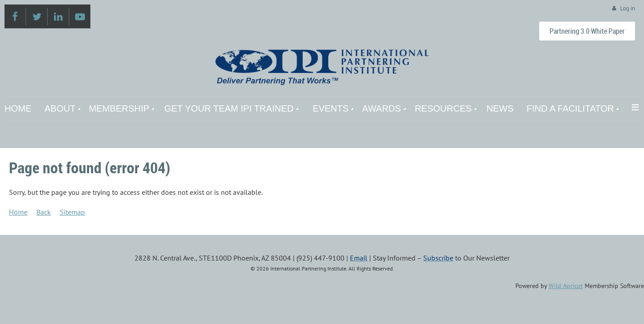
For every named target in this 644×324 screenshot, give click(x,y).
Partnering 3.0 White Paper (587, 31)
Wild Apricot (566, 286)
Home (18, 212)
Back (44, 212)
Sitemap (72, 212)
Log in (628, 8)
